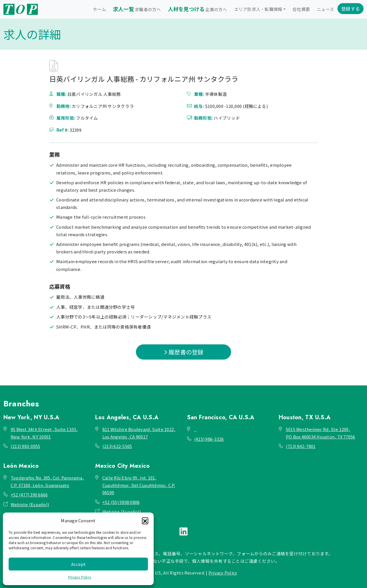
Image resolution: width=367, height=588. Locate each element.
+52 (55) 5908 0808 (121, 502)
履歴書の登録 (184, 352)
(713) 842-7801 (301, 446)
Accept (78, 564)
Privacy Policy (80, 577)
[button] (145, 521)
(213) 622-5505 (117, 446)
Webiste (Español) (30, 504)
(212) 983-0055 (25, 446)
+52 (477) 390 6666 (29, 495)
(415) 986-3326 (209, 439)
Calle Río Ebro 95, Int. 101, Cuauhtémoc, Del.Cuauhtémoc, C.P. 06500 (139, 485)
